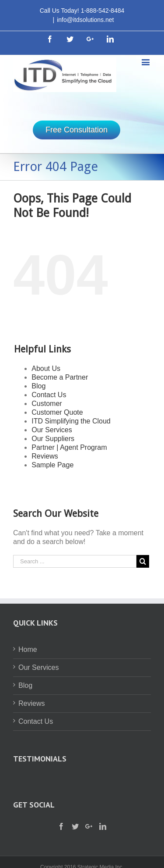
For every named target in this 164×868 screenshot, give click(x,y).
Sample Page (52, 465)
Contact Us (49, 395)
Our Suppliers (53, 439)
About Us (46, 368)
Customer (47, 404)
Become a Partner (60, 377)
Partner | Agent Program (69, 447)
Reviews (45, 456)
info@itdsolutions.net (85, 20)
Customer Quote (57, 412)
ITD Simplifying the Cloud (71, 421)
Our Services (52, 430)
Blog (38, 386)
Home (28, 649)
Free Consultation (77, 130)
